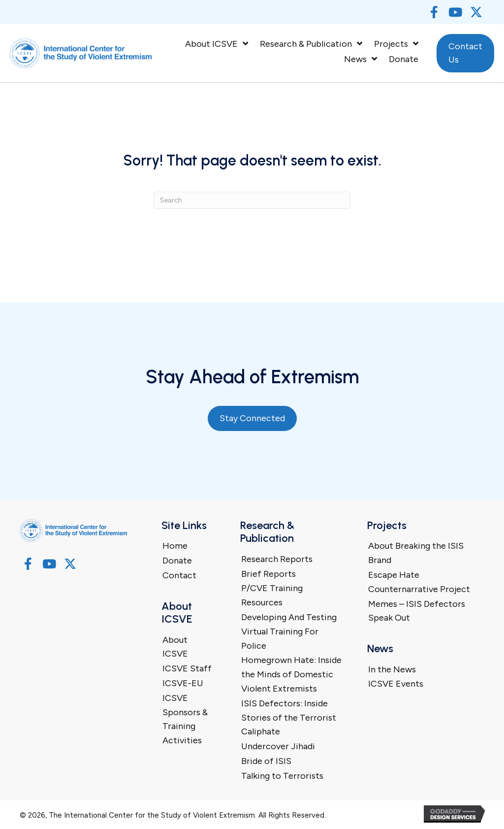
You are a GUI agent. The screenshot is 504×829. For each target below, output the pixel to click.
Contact (179, 575)
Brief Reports (268, 574)
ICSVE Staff (187, 668)
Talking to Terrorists (282, 776)
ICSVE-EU (183, 683)
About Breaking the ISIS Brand (416, 553)
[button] (434, 12)
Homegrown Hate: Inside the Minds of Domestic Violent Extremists (291, 674)
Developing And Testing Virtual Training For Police (289, 631)
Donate (177, 561)
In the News (392, 669)
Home (175, 546)
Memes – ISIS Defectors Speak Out (417, 611)
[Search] (252, 200)
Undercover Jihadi (278, 746)
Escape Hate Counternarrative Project (419, 582)
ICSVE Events (396, 684)
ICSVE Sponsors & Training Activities (185, 719)
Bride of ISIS (266, 761)
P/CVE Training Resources (272, 595)
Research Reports (277, 559)
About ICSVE (175, 647)
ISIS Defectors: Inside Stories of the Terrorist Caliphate (289, 718)
